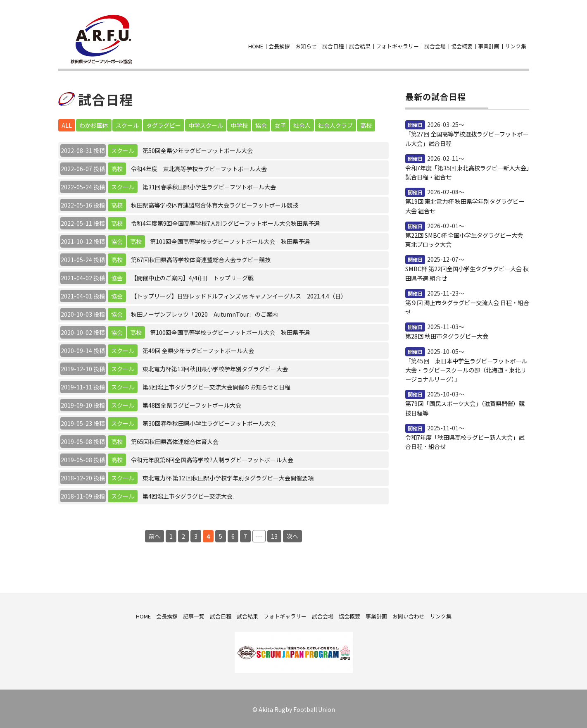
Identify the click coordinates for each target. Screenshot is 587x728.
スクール (127, 124)
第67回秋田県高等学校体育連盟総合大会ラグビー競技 (201, 258)
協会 (261, 124)
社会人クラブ (335, 124)
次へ (292, 535)
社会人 (302, 124)
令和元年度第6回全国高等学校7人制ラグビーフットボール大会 (212, 458)
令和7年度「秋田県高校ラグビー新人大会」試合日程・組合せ (465, 438)
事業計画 (489, 45)
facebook (509, 33)
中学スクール (206, 124)
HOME (256, 45)
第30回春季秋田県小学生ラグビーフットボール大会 (209, 422)
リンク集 (516, 45)
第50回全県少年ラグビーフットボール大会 (198, 149)
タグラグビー (164, 124)
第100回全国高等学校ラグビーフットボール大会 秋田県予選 (230, 331)
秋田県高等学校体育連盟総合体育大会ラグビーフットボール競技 (215, 203)
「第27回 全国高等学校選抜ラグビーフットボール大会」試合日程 (467, 137)
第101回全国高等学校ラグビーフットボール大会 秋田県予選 (230, 240)
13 (274, 535)
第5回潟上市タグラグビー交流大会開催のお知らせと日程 (216, 385)
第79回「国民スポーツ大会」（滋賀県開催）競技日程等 (465, 405)
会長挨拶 (279, 45)
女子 (280, 124)
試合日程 (333, 45)
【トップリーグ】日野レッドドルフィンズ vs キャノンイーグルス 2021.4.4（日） (239, 294)
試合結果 (360, 45)
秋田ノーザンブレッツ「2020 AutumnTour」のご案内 (204, 313)
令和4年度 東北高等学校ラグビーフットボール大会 (199, 167)
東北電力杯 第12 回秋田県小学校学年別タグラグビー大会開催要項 (228, 476)
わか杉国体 (94, 124)
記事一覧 (194, 615)
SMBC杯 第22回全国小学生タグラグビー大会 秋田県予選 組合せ (467, 271)
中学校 (239, 124)
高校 (366, 124)
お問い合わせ (524, 33)
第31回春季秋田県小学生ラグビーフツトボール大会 (209, 185)
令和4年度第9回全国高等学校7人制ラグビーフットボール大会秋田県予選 (225, 222)
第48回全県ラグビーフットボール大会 (192, 403)
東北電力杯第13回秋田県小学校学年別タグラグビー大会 (215, 367)
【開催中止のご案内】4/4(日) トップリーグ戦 (192, 276)
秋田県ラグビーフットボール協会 (100, 38)
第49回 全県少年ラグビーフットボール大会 (198, 349)
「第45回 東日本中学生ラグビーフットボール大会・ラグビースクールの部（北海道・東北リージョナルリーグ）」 (466, 367)
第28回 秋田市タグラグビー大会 (447, 333)
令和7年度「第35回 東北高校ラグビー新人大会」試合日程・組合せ (467, 170)
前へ (154, 535)
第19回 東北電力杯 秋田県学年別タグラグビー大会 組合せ (465, 204)
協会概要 (462, 45)
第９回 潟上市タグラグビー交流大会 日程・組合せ (467, 304)
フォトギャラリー (397, 45)
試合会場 (435, 45)
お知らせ (306, 45)
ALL (67, 124)
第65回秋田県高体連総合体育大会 (175, 440)
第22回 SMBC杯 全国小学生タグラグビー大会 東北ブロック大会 (464, 237)
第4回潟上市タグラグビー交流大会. (188, 494)
